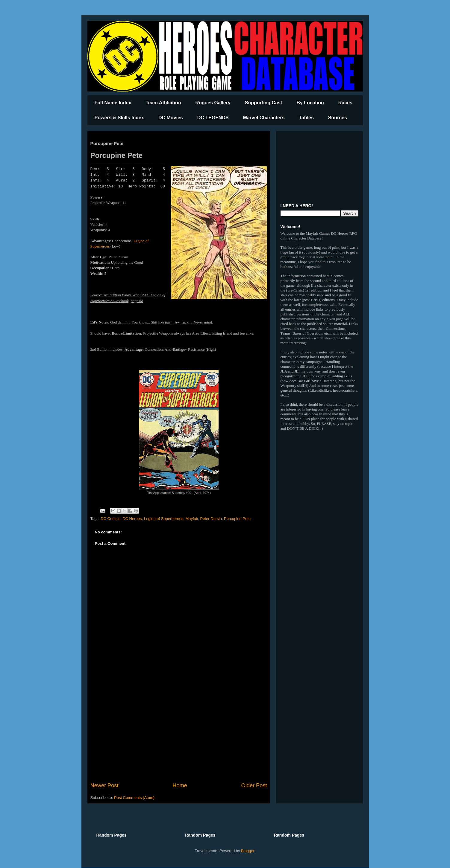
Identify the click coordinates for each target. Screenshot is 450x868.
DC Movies (171, 118)
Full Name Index (113, 103)
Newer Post (104, 785)
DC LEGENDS (213, 118)
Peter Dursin (211, 519)
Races (345, 103)
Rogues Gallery (213, 103)
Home (180, 785)
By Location (310, 103)
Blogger (248, 851)
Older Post (254, 785)
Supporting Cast (263, 103)
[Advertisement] (179, 732)
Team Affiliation (163, 103)
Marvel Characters (264, 118)
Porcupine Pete (237, 519)
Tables (306, 118)
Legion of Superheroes (164, 519)
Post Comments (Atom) (134, 798)
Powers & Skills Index (119, 118)
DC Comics (110, 519)
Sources (338, 118)
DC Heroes (132, 519)
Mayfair (192, 519)
